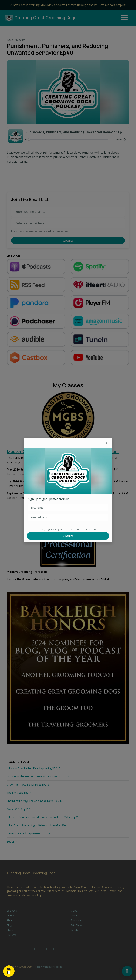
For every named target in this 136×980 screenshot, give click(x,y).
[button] (106, 443)
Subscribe (68, 536)
